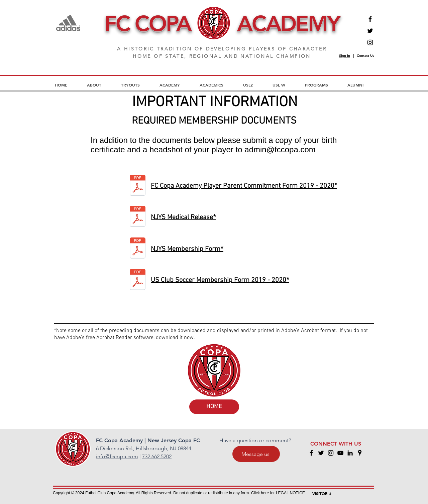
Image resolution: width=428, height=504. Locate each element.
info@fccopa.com (117, 456)
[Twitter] (370, 31)
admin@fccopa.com (280, 149)
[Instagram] (370, 42)
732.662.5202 (157, 456)
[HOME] (214, 407)
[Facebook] (370, 19)
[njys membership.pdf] (138, 249)
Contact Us (365, 56)
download (168, 338)
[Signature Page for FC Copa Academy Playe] (138, 186)
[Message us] (256, 454)
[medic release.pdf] (138, 217)
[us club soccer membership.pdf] (138, 280)
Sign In (345, 56)
